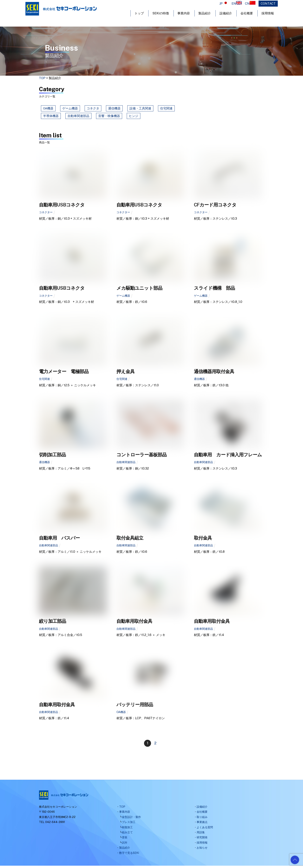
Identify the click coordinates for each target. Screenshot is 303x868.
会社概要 (247, 13)
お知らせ (202, 850)
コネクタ (93, 109)
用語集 (201, 834)
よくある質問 (205, 829)
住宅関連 (166, 109)
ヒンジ (134, 117)
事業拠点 (202, 824)
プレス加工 (129, 824)
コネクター (46, 214)
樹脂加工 (127, 829)
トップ (139, 13)
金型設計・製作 (131, 819)
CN (250, 4)
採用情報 (268, 13)
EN (237, 4)
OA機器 (48, 109)
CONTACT (268, 4)
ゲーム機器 (70, 109)
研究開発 (202, 840)
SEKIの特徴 (161, 13)
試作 (125, 845)
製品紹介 (205, 13)
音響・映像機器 (109, 117)
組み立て (127, 834)
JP (224, 4)
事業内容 (184, 13)
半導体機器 (51, 117)
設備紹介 (226, 13)
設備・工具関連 (140, 109)
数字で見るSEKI (129, 855)
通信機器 (114, 109)
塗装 (125, 840)
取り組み (202, 819)
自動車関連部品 (78, 117)
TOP (122, 809)
